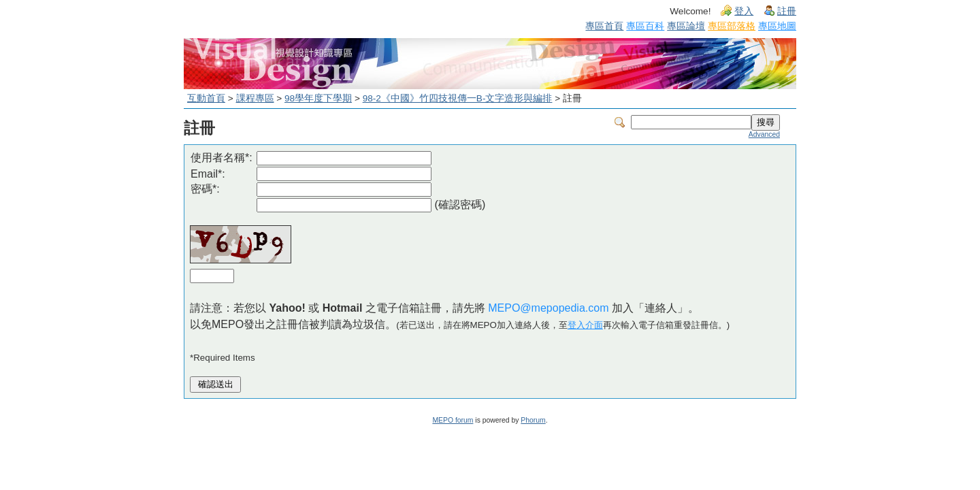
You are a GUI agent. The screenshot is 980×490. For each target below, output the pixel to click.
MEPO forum (453, 420)
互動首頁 (206, 98)
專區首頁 (604, 26)
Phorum (533, 420)
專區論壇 (686, 26)
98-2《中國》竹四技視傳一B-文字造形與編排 (458, 98)
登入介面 (585, 325)
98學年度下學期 (318, 98)
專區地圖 (777, 26)
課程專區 (255, 98)
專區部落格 (732, 26)
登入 (744, 11)
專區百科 (645, 26)
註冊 (787, 11)
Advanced (764, 134)
